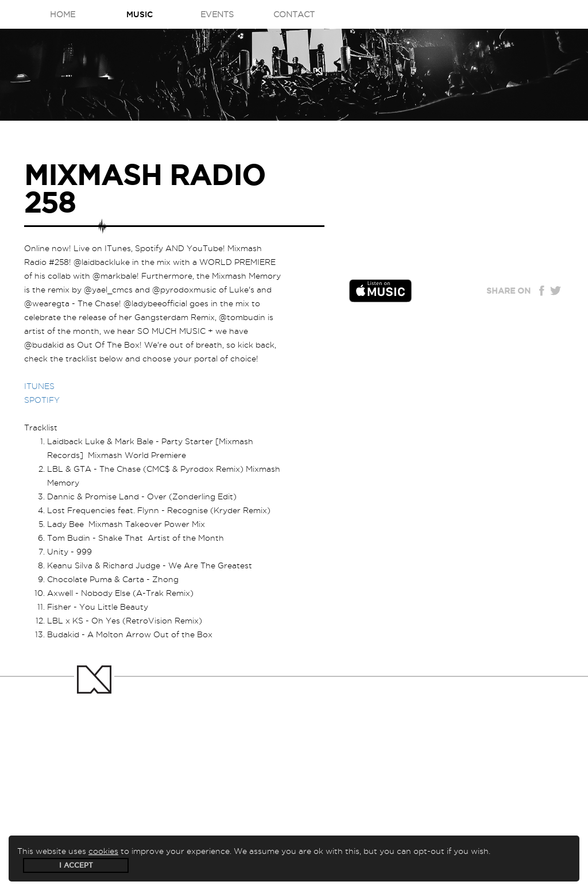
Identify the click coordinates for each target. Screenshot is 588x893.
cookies (103, 851)
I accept (76, 865)
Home (63, 14)
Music (140, 14)
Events (217, 14)
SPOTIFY (42, 400)
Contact (294, 14)
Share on (508, 291)
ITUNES (39, 386)
